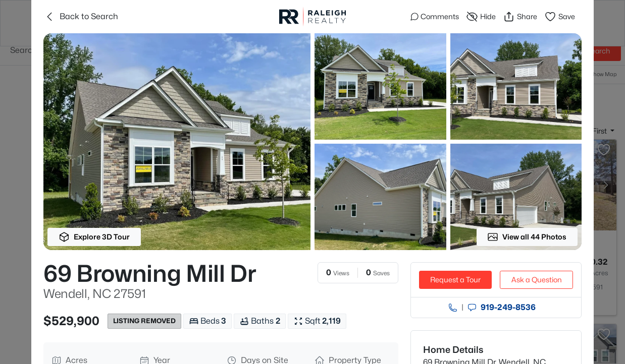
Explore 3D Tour (94, 237)
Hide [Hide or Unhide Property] (481, 17)
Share (520, 17)
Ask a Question (537, 280)
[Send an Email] (472, 308)
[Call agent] (453, 308)
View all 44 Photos (527, 237)
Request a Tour (455, 280)
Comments (435, 16)
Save (560, 17)
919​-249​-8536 (508, 308)
